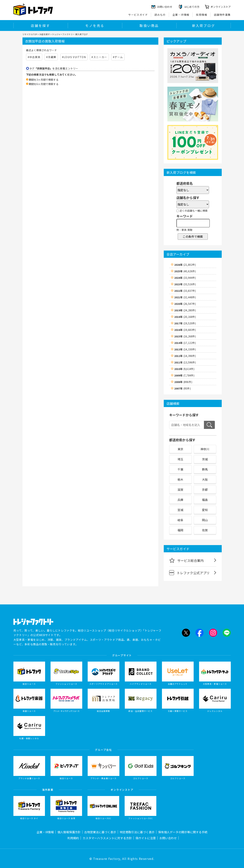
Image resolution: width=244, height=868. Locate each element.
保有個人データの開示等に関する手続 (183, 832)
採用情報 (202, 15)
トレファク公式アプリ (189, 573)
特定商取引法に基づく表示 (137, 832)
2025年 (185, 271)
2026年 (185, 265)
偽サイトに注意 (146, 838)
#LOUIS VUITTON (74, 57)
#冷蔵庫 (51, 57)
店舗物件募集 (222, 15)
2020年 (185, 304)
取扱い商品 (149, 26)
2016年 (185, 330)
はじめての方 (192, 7)
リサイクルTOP (30, 34)
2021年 (185, 297)
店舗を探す (40, 26)
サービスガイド (138, 15)
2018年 (185, 317)
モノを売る (95, 26)
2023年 (185, 284)
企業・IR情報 (181, 15)
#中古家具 (34, 57)
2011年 (185, 362)
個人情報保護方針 (69, 832)
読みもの (160, 15)
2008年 (183, 382)
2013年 (185, 349)
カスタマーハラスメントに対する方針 (107, 838)
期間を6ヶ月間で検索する (44, 84)
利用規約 (73, 838)
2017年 (185, 323)
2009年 (184, 375)
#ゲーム (118, 57)
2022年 (185, 291)
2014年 (185, 343)
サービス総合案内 (186, 560)
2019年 (185, 310)
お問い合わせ (168, 838)
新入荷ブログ (204, 26)
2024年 (185, 278)
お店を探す (45, 34)
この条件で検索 (193, 236)
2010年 (184, 369)
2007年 (183, 388)
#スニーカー (99, 57)
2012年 (185, 356)
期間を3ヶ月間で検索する (44, 80)
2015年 (185, 336)
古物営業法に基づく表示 (100, 832)
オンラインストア (221, 7)
